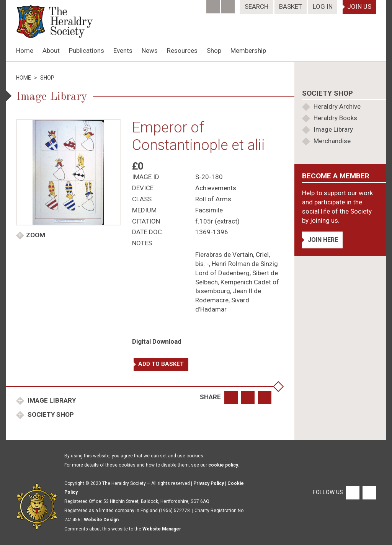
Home (25, 51)
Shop (214, 51)
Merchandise (332, 141)
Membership (248, 51)
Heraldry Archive (337, 106)
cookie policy (223, 465)
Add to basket (161, 364)
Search (256, 7)
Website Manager (162, 529)
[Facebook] (214, 4)
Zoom (36, 235)
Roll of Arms (213, 199)
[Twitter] (229, 4)
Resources (182, 51)
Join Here (323, 240)
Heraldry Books (335, 118)
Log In (323, 7)
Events (123, 51)
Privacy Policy (209, 483)
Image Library (51, 400)
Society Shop (50, 414)
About (51, 51)
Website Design (101, 520)
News (150, 51)
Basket (291, 7)
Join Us (359, 7)
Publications (87, 51)
